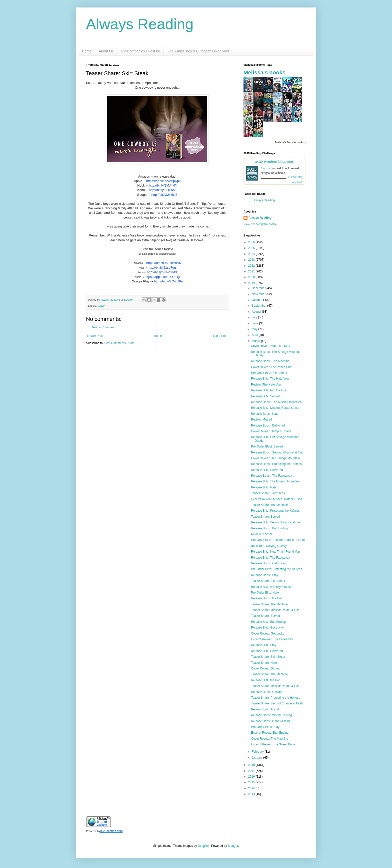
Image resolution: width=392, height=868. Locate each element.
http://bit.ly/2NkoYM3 (162, 272)
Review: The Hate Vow (266, 385)
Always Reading (140, 24)
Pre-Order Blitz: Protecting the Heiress (276, 569)
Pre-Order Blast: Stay (265, 727)
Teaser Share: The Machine (269, 505)
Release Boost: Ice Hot (266, 598)
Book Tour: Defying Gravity (269, 546)
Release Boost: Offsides (267, 692)
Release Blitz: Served (265, 396)
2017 (252, 771)
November (259, 294)
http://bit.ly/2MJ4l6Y (163, 185)
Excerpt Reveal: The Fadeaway (272, 639)
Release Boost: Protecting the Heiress (276, 464)
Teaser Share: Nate (264, 663)
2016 (252, 777)
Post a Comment (103, 327)
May (255, 329)
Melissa (265, 168)
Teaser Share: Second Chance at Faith (277, 703)
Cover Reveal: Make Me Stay (270, 346)
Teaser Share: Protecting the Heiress (275, 698)
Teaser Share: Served (265, 517)
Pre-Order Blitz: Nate (265, 593)
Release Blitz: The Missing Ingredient (276, 481)
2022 (252, 266)
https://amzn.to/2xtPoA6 (163, 263)
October (257, 300)
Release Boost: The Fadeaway (271, 476)
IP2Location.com (111, 831)
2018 (252, 765)
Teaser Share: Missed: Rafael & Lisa (275, 610)
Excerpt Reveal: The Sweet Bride (273, 744)
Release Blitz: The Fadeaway (270, 558)
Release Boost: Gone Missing (271, 721)
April (255, 335)
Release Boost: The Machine (270, 361)
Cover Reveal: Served (266, 668)
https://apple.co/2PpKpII (163, 181)
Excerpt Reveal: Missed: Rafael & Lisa (276, 499)
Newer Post (95, 336)
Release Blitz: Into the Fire (269, 390)
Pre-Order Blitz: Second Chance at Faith (278, 540)
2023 (252, 260)
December (259, 288)
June (255, 323)
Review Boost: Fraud (265, 709)
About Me (106, 51)
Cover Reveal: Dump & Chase (271, 431)
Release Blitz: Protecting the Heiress (275, 511)
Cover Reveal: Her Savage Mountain (275, 458)
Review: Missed (261, 420)
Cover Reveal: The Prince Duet (272, 367)
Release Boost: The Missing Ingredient (277, 402)
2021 (252, 271)
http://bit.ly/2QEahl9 (163, 190)
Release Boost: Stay (265, 575)
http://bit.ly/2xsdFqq (162, 268)
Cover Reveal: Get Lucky (268, 634)
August (257, 312)
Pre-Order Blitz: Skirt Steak (269, 373)
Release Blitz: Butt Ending (268, 622)
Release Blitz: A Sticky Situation (272, 587)
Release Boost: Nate (265, 414)
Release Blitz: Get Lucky (267, 628)
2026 (252, 242)
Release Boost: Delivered (268, 426)
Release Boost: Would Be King (271, 715)
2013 (252, 794)
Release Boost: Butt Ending (269, 528)
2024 (252, 254)
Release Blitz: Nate (264, 487)
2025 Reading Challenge (274, 161)
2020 (252, 277)
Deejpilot (204, 846)
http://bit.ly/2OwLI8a (168, 281)
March (256, 341)
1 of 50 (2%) (295, 177)
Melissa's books (264, 73)
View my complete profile (260, 224)
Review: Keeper (262, 534)
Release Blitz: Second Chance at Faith (277, 522)
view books (297, 182)
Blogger (233, 846)
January (257, 758)
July (255, 317)
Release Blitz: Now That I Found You (275, 552)
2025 (252, 248)
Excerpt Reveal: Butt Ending (270, 733)
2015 (252, 782)
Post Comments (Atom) (120, 343)
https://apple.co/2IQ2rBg (162, 277)
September (259, 306)
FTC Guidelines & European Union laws (198, 51)
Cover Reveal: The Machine (270, 739)
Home (87, 51)
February (258, 752)
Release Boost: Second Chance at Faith (278, 452)
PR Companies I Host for (141, 51)
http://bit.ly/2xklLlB (165, 195)
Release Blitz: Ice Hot (265, 680)
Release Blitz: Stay (264, 645)
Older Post (220, 336)
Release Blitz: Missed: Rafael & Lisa (275, 408)
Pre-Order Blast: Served (267, 446)
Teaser (101, 306)
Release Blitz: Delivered (267, 470)
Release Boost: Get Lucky (268, 563)
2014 (252, 788)
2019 (252, 283)
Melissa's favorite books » (291, 142)
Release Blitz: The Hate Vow (270, 379)
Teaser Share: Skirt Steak (268, 493)
